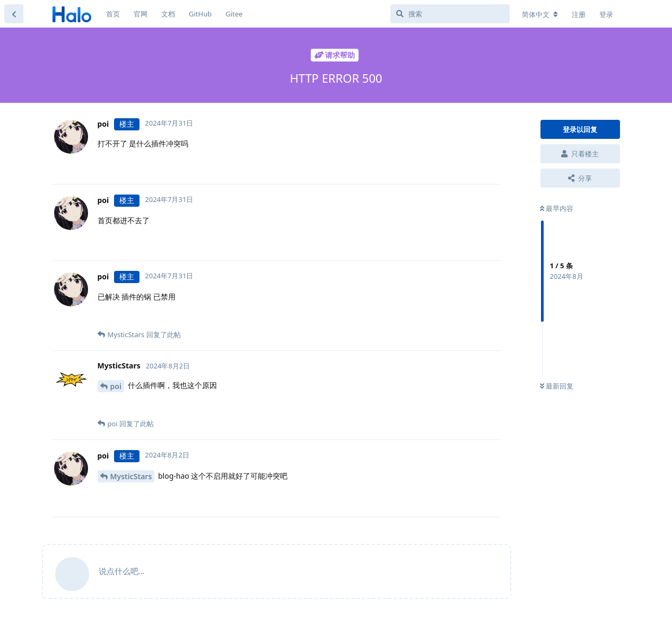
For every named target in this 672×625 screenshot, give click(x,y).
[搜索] (450, 14)
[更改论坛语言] (540, 14)
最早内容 (557, 208)
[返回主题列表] (14, 14)
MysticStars (131, 476)
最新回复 (557, 386)
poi (116, 386)
